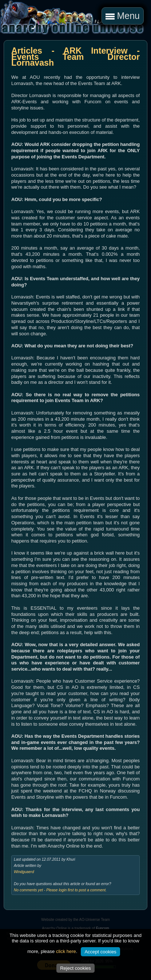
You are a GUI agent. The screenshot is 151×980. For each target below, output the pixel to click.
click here (66, 951)
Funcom (103, 928)
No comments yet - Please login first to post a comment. (60, 890)
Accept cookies (100, 952)
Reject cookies (75, 968)
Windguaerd (24, 872)
